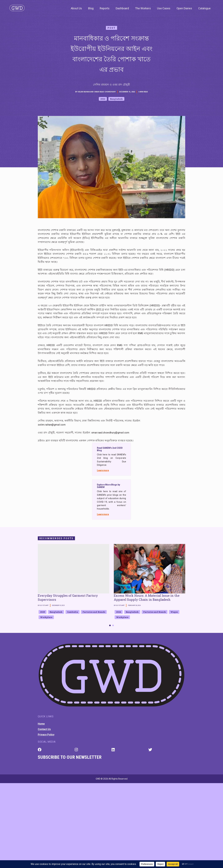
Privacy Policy (46, 735)
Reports (105, 8)
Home (41, 724)
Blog (91, 8)
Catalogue (204, 8)
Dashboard (122, 8)
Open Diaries (184, 8)
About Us (76, 8)
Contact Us (44, 729)
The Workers (143, 8)
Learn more (103, 470)
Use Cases (164, 8)
